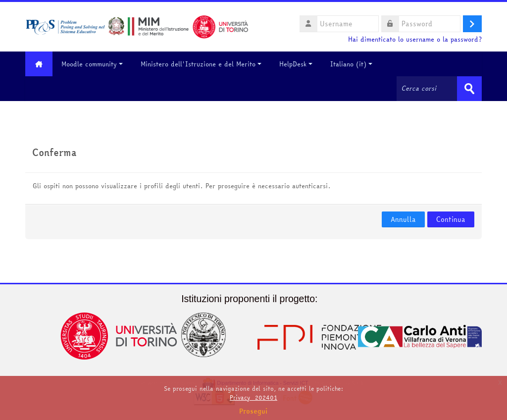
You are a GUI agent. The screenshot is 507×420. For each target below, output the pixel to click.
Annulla (403, 219)
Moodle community (92, 64)
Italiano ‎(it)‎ (351, 64)
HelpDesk (296, 64)
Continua (451, 219)
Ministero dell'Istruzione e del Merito (201, 64)
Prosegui (253, 411)
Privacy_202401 (253, 397)
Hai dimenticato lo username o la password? (415, 39)
